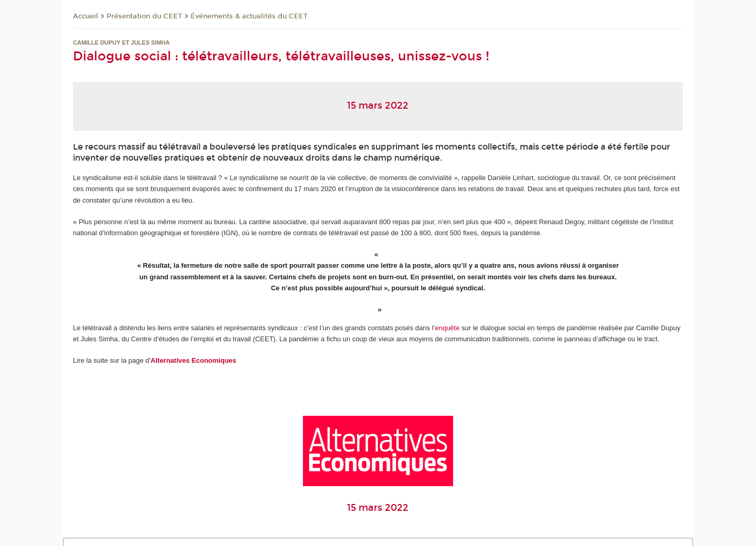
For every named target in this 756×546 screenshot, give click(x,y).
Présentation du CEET (144, 16)
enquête (447, 328)
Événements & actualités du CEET (249, 16)
